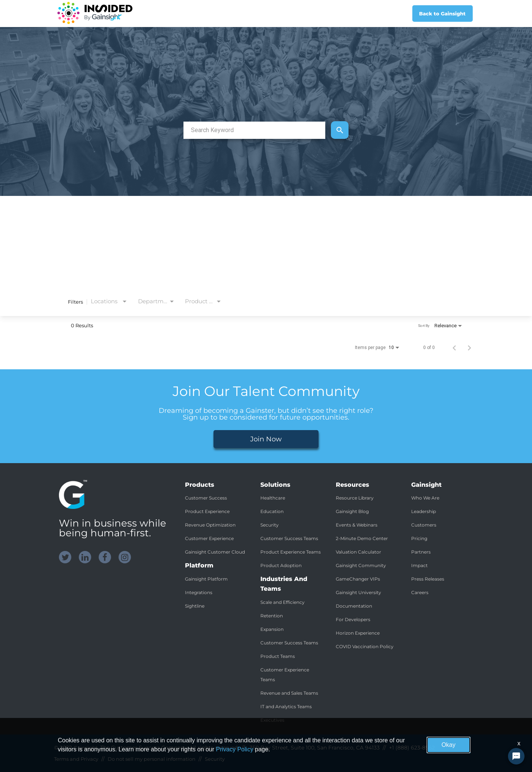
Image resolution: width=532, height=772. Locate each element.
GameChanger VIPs (358, 579)
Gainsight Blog (352, 511)
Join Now (266, 439)
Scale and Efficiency (283, 602)
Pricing (419, 538)
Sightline (195, 606)
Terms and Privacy (76, 759)
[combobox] (254, 130)
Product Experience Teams (291, 552)
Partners (421, 552)
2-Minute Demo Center (362, 538)
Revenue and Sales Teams (289, 693)
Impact (419, 565)
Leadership (424, 511)
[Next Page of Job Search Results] (469, 348)
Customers (424, 525)
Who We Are (425, 498)
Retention (272, 616)
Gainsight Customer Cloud (215, 552)
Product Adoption (281, 565)
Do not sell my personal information (152, 759)
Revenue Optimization (210, 525)
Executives (272, 720)
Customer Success (206, 498)
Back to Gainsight (442, 14)
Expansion (272, 629)
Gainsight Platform (206, 579)
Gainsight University (358, 592)
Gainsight (86, 748)
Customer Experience (209, 538)
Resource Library (355, 498)
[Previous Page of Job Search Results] (454, 348)
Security (270, 525)
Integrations (199, 592)
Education (272, 511)
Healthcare (273, 498)
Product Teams (278, 656)
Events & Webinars (357, 525)
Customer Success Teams (289, 538)
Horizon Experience (358, 633)
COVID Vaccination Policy (365, 646)
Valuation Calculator (358, 552)
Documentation (354, 606)
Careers (420, 592)
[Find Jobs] (340, 130)
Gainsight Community (361, 565)
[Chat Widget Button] (516, 756)
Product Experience (207, 511)
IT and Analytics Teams (286, 707)
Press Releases (428, 579)
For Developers (353, 619)
